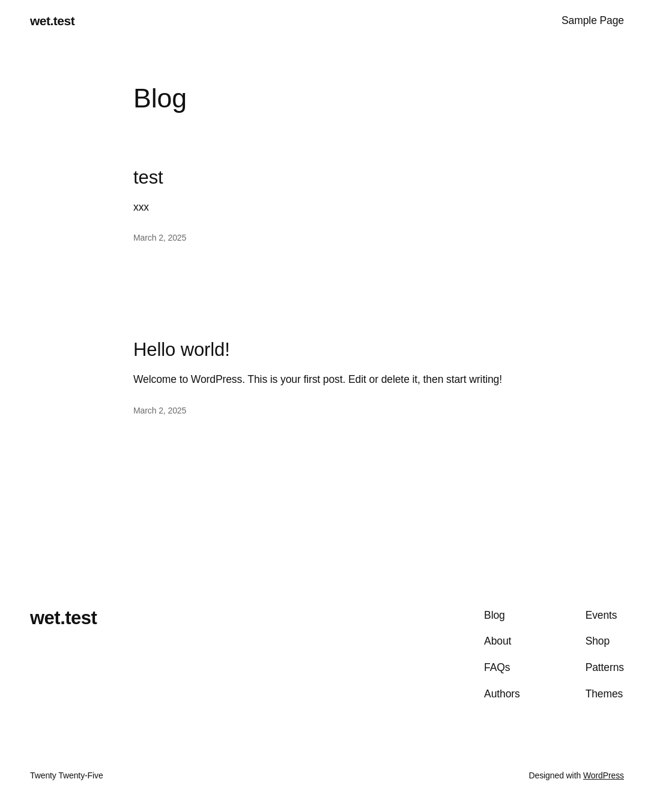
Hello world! (182, 350)
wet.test (52, 21)
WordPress (604, 775)
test (148, 178)
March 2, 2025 (160, 238)
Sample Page (593, 20)
